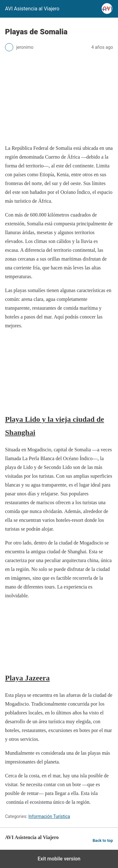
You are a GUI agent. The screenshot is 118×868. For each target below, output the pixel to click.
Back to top (103, 840)
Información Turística (49, 816)
